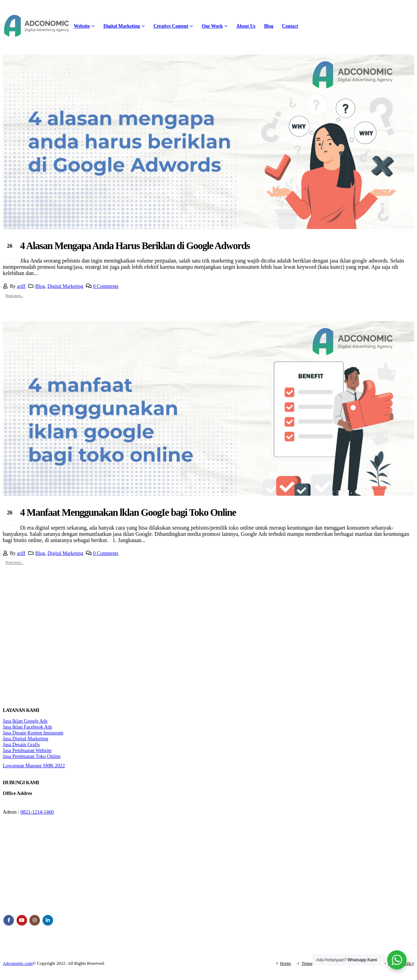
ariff (21, 286)
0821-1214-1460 (37, 812)
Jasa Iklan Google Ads (25, 721)
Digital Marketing (121, 26)
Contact (290, 26)
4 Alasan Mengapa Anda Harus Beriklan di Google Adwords (135, 246)
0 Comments (106, 286)
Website (82, 26)
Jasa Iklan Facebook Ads (28, 727)
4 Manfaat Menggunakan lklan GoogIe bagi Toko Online (128, 512)
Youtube (22, 920)
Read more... (14, 296)
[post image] (208, 142)
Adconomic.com (18, 963)
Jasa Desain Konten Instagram (33, 733)
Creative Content (171, 26)
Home (286, 963)
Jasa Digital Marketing (25, 739)
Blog (269, 26)
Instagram (35, 920)
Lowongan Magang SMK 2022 (34, 766)
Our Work (212, 26)
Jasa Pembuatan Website (27, 750)
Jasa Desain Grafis (21, 744)
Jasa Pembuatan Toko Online (32, 756)
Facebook (9, 920)
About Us (246, 26)
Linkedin (48, 920)
